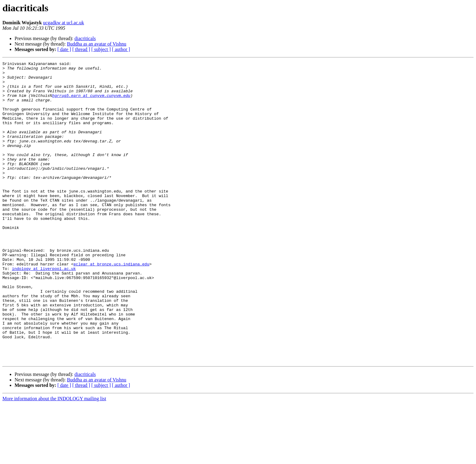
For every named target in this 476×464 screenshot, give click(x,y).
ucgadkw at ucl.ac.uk (64, 23)
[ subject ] (101, 49)
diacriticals (85, 38)
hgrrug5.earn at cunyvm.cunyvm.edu (91, 103)
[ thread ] (81, 49)
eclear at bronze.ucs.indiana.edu (111, 305)
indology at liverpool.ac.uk (44, 310)
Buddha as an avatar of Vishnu (97, 44)
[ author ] (121, 49)
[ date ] (64, 49)
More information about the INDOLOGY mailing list (54, 459)
